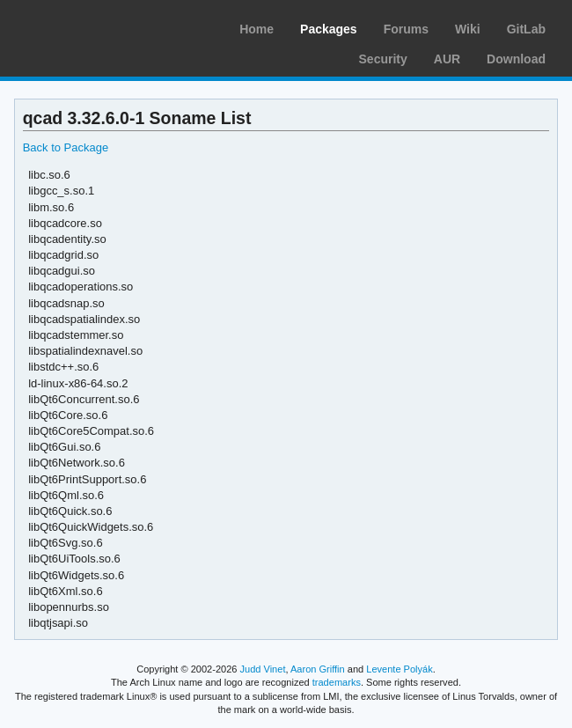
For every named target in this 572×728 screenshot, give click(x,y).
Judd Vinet (263, 669)
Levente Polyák (399, 669)
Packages (329, 29)
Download (516, 59)
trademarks (337, 682)
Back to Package (66, 147)
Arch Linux (97, 26)
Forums (406, 29)
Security (383, 59)
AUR (447, 59)
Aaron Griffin (318, 669)
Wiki (468, 29)
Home (257, 29)
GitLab (526, 29)
